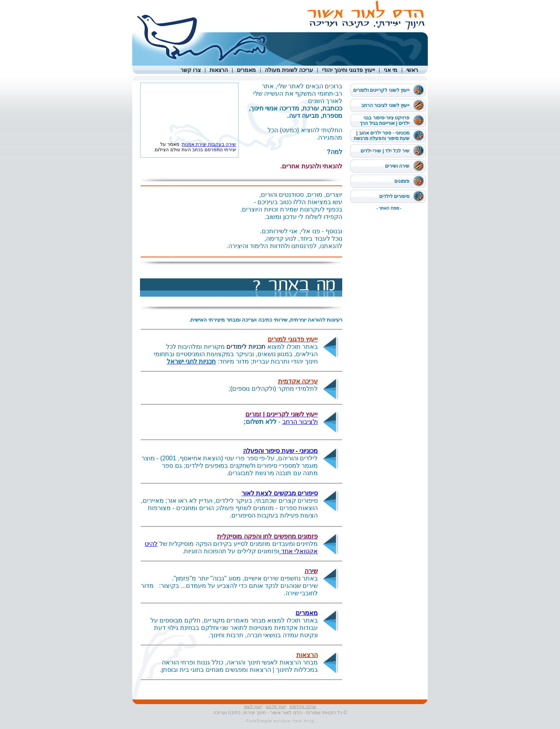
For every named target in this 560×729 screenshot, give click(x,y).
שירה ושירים (397, 166)
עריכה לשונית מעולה (289, 70)
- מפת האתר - (389, 208)
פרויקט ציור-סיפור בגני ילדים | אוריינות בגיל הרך (385, 121)
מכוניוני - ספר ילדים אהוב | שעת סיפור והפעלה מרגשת (382, 136)
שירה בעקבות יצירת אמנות (209, 146)
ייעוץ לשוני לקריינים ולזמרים (381, 90)
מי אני (391, 70)
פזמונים (402, 181)
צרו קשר (191, 70)
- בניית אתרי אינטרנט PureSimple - (280, 721)
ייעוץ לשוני (253, 706)
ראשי (412, 70)
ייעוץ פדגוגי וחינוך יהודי (348, 70)
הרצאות (219, 70)
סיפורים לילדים (394, 196)
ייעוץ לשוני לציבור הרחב (385, 105)
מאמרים (246, 70)
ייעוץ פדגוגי (276, 706)
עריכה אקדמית (303, 706)
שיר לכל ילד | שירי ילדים (385, 151)
